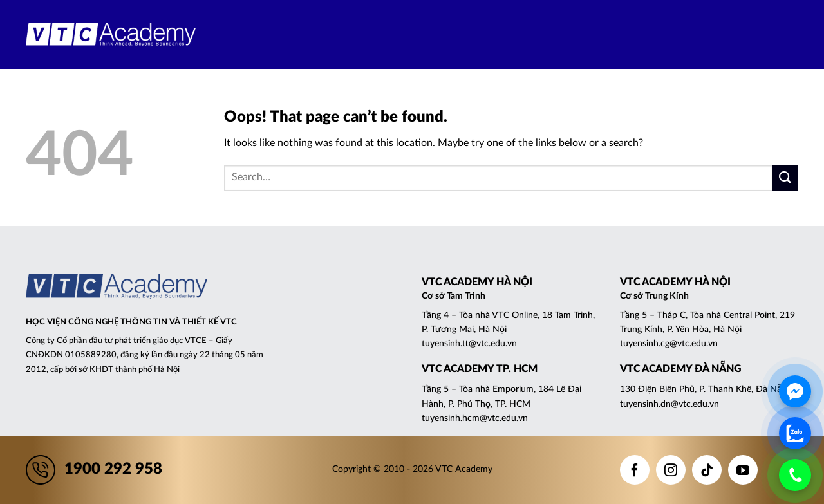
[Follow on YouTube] (743, 470)
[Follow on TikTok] (707, 470)
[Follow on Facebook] (635, 470)
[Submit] (785, 178)
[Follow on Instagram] (671, 470)
